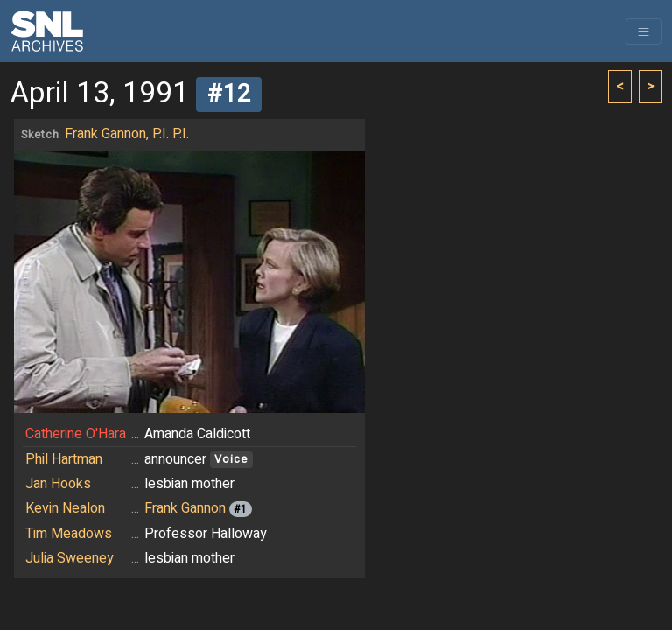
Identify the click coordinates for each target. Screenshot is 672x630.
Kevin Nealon (65, 508)
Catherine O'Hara (76, 434)
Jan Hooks (58, 484)
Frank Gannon (185, 508)
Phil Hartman (64, 459)
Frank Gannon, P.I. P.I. (127, 134)
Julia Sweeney (70, 558)
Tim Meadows (69, 534)
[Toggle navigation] (644, 31)
